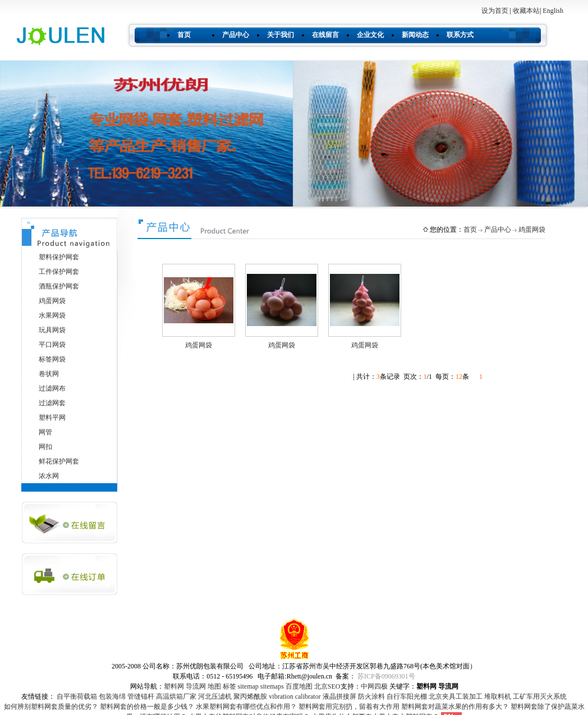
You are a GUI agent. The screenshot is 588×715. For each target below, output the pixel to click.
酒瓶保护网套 (59, 286)
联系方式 (460, 35)
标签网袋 (52, 359)
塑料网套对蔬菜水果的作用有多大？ (455, 707)
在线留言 (325, 35)
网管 (45, 432)
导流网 (196, 686)
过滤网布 (52, 388)
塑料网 (174, 686)
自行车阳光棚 (407, 696)
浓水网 (49, 476)
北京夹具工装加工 (456, 696)
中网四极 (374, 686)
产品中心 (236, 35)
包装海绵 (112, 696)
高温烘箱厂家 (176, 696)
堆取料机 (498, 696)
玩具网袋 (52, 330)
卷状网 (49, 374)
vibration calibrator (295, 696)
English (553, 11)
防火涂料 (371, 696)
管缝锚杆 (141, 696)
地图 (214, 686)
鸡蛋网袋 (52, 301)
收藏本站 (526, 11)
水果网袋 (52, 315)
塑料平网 (52, 418)
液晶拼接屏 (339, 696)
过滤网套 (52, 403)
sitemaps (272, 686)
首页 (184, 35)
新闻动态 (415, 35)
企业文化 (370, 35)
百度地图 (299, 686)
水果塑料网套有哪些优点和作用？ (246, 707)
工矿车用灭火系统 (540, 696)
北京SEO (327, 686)
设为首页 (495, 11)
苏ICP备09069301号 (386, 676)
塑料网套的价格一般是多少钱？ (147, 707)
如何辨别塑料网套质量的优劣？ (51, 707)
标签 (229, 686)
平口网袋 (52, 345)
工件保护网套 (59, 272)
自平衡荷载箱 (77, 696)
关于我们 (281, 35)
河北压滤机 (215, 696)
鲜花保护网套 (59, 461)
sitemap (248, 686)
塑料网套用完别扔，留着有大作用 (349, 707)
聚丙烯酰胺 (250, 696)
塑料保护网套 (59, 257)
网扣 (45, 447)
